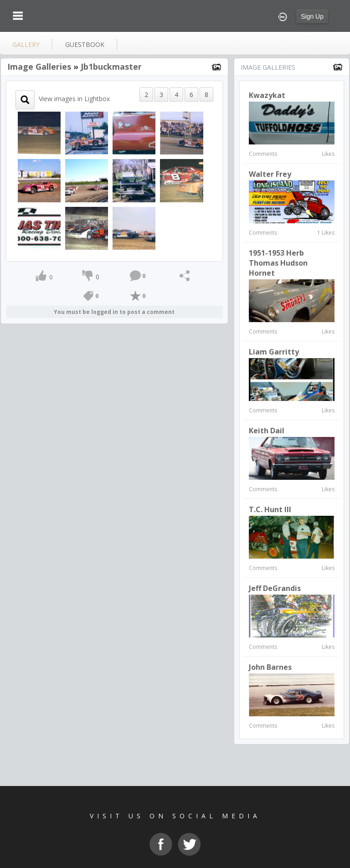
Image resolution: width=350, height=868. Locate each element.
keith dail (267, 431)
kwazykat (267, 95)
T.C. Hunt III (270, 509)
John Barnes (270, 667)
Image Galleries (39, 67)
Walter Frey (270, 174)
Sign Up (312, 16)
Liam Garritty (274, 352)
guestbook (85, 44)
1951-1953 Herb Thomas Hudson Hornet (278, 263)
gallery (26, 44)
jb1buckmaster (111, 67)
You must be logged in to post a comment (114, 312)
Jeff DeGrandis (275, 588)
